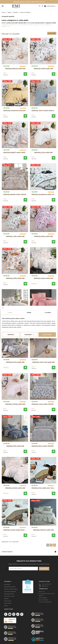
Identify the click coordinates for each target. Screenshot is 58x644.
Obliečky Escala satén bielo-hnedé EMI (18, 530)
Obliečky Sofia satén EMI (15, 278)
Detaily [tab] (29, 312)
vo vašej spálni (22, 20)
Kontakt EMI (7, 584)
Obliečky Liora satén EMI (43, 153)
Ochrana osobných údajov (11, 589)
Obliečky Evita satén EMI (15, 362)
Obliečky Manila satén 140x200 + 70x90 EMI (20, 194)
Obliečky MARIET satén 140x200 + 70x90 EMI (20, 153)
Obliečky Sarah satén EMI (43, 278)
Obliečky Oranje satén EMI (15, 404)
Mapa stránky (8, 603)
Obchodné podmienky (10, 592)
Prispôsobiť (29, 334)
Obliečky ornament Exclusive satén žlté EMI (20, 111)
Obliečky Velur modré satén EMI (44, 111)
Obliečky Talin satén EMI (15, 236)
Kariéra (6, 606)
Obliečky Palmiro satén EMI (43, 530)
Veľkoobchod (8, 601)
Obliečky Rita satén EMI (15, 446)
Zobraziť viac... (6, 27)
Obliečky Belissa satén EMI (15, 69)
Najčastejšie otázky (9, 594)
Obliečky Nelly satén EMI (43, 236)
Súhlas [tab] (10, 312)
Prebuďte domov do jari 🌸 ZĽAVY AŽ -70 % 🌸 (29, 2)
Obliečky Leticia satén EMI (15, 488)
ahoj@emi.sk (45, 586)
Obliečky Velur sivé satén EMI (43, 362)
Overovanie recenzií (9, 596)
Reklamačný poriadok (10, 587)
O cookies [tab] (48, 312)
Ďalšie (54, 545)
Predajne (6, 599)
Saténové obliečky (7, 552)
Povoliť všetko (47, 334)
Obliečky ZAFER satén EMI (43, 69)
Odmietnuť (11, 334)
